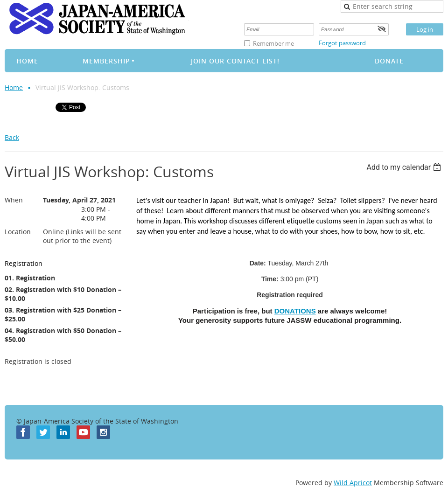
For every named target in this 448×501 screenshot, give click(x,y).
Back (12, 137)
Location (18, 232)
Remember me (273, 43)
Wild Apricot (353, 483)
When (14, 200)
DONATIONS (295, 311)
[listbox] (405, 167)
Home (14, 87)
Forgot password (342, 43)
